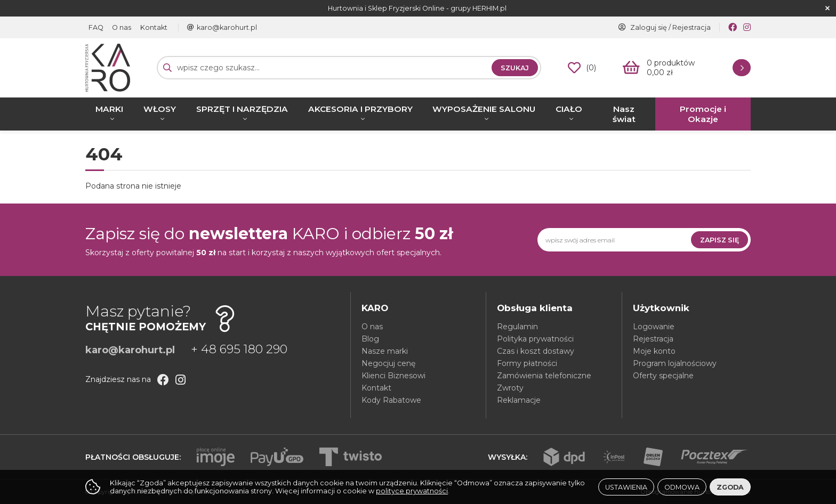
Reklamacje (519, 400)
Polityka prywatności (535, 339)
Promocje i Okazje (703, 114)
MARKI (109, 109)
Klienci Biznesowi (393, 376)
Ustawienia (626, 487)
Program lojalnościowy (675, 363)
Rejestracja (692, 27)
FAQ (95, 27)
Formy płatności (527, 363)
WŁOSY (160, 109)
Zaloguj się (649, 27)
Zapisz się (720, 240)
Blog (370, 339)
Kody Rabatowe (391, 400)
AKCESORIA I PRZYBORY (360, 109)
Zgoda (730, 487)
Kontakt (152, 27)
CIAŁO (569, 109)
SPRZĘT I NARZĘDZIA (242, 109)
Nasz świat (624, 114)
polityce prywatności (412, 491)
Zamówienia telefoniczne (544, 376)
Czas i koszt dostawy (536, 351)
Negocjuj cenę (388, 363)
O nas (120, 27)
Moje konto (654, 351)
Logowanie (654, 327)
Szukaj (515, 68)
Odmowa (682, 487)
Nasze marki (385, 351)
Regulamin (517, 327)
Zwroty (510, 388)
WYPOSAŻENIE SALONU (484, 109)
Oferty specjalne (663, 376)
